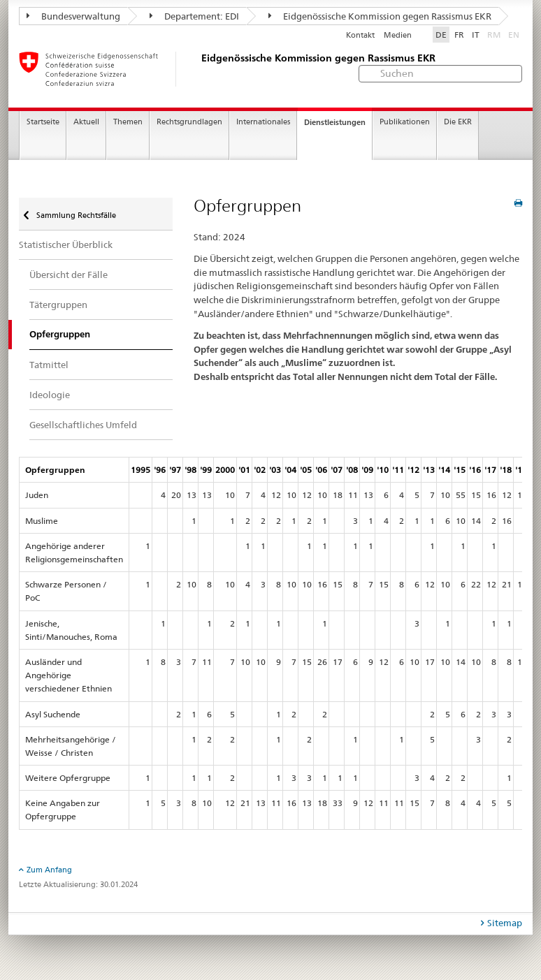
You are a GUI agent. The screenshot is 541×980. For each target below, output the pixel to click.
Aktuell (86, 122)
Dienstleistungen (335, 122)
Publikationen (405, 122)
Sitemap (505, 923)
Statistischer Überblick (66, 244)
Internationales (263, 122)
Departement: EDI (194, 16)
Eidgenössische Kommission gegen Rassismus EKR (380, 16)
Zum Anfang (49, 870)
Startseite (43, 122)
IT (476, 35)
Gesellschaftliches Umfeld (83, 425)
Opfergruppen (60, 334)
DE (441, 35)
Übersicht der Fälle (68, 275)
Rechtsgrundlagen (189, 122)
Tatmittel (49, 365)
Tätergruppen (58, 305)
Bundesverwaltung (73, 16)
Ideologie (50, 395)
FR (459, 35)
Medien (398, 35)
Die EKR (458, 122)
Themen (128, 122)
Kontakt (360, 35)
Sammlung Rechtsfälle (75, 215)
